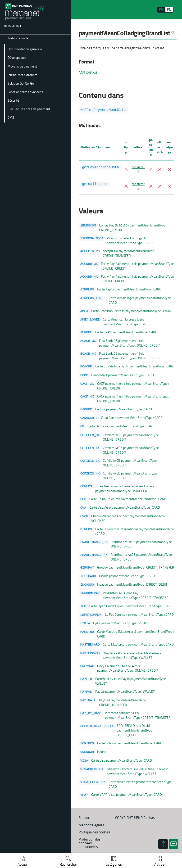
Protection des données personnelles (90, 832)
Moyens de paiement (22, 66)
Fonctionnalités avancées (25, 92)
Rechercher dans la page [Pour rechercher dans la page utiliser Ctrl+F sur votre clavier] (173, 33)
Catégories (114, 864)
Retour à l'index (19, 38)
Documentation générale (25, 49)
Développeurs (17, 57)
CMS (11, 117)
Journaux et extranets (23, 75)
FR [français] (161, 10)
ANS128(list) (88, 73)
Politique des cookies (94, 822)
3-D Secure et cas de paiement (29, 109)
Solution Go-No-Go (21, 83)
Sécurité (13, 100)
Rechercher (68, 864)
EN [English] (169, 10)
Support (85, 807)
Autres (159, 864)
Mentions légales (91, 815)
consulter (138, 167)
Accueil (23, 864)
